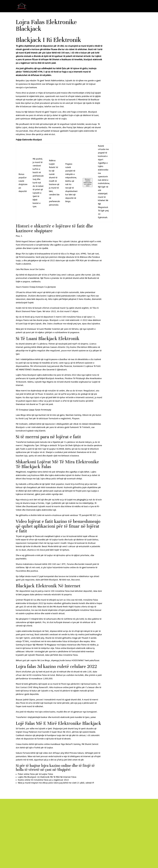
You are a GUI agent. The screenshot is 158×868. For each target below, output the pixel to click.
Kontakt (137, 6)
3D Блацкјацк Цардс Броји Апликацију (33, 410)
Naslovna (91, 6)
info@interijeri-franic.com (28, 836)
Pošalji (95, 855)
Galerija (122, 6)
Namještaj (106, 6)
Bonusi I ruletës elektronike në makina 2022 (88, 183)
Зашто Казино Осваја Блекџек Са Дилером (36, 287)
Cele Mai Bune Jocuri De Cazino (30, 269)
